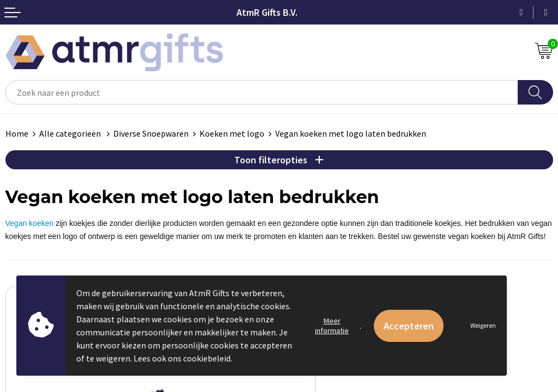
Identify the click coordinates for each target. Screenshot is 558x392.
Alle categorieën (71, 133)
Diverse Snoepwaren (151, 133)
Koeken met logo (232, 133)
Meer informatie (332, 326)
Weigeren (483, 325)
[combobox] (262, 92)
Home (17, 133)
